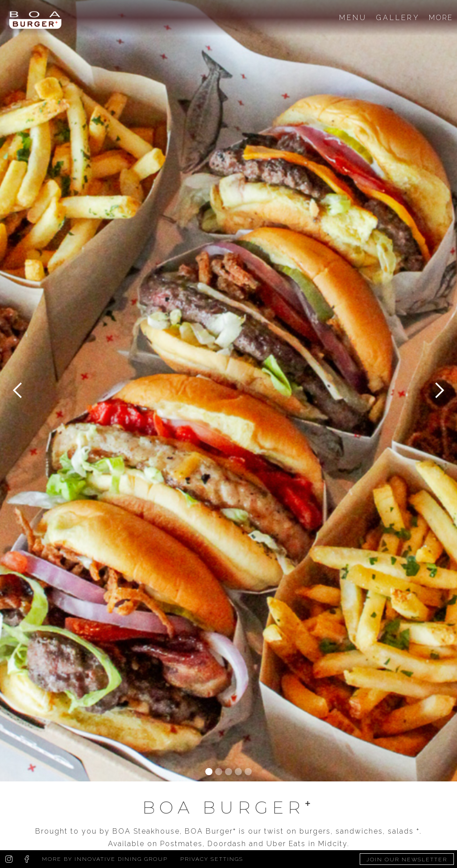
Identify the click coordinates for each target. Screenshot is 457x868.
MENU (353, 18)
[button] (18, 391)
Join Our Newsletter (407, 860)
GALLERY (398, 18)
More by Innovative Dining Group (105, 859)
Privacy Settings (212, 859)
